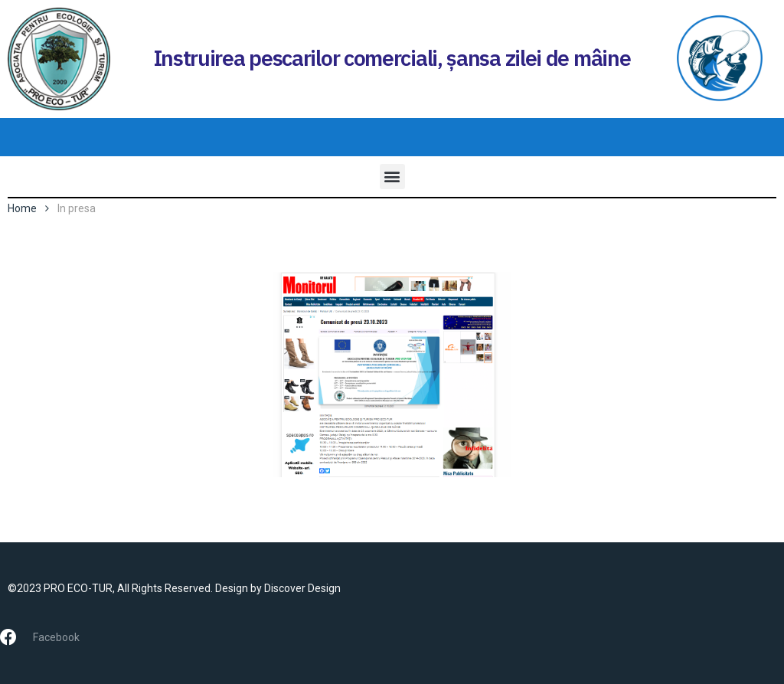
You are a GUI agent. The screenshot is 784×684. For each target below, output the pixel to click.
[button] (392, 177)
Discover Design (302, 588)
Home (22, 208)
